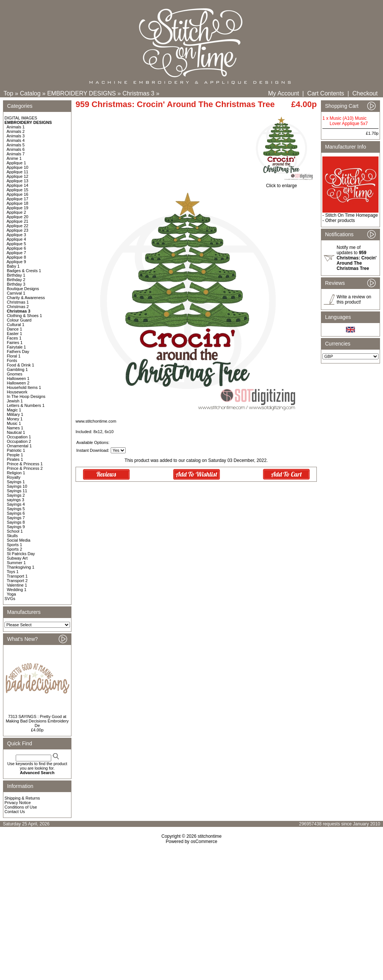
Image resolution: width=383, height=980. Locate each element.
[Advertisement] (191, 909)
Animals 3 (16, 136)
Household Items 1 (24, 387)
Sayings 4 (16, 504)
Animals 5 (16, 145)
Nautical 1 (16, 432)
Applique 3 (16, 235)
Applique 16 (18, 194)
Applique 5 (16, 244)
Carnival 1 (16, 293)
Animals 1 (16, 127)
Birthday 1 (16, 275)
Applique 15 (18, 190)
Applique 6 (16, 248)
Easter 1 (14, 334)
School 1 (15, 531)
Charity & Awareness (26, 298)
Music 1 (14, 423)
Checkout (365, 93)
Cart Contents (326, 93)
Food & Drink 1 (20, 365)
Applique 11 (18, 172)
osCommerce (204, 841)
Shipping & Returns (22, 798)
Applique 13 (18, 181)
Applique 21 (18, 221)
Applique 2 (16, 212)
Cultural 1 (16, 325)
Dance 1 (14, 329)
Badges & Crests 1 (24, 271)
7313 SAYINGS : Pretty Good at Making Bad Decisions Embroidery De (37, 721)
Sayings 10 (17, 486)
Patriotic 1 (16, 450)
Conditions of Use (21, 807)
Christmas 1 (18, 302)
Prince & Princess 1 (25, 464)
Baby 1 (13, 266)
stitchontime (209, 836)
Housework (17, 392)
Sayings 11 (17, 491)
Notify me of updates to (357, 258)
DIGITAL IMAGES (21, 118)
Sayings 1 (16, 482)
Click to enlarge (281, 184)
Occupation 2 (19, 441)
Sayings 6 (16, 513)
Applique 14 (18, 185)
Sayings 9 (16, 527)
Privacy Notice (18, 803)
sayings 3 (15, 500)
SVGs (10, 599)
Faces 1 (14, 338)
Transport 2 (17, 581)
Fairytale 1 (16, 347)
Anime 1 (14, 158)
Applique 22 (18, 226)
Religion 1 (16, 473)
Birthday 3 (16, 284)
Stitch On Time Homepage (351, 215)
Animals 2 (16, 131)
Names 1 (15, 428)
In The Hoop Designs (26, 396)
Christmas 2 (18, 307)
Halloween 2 (18, 383)
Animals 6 (16, 149)
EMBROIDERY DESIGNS (81, 93)
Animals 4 (16, 140)
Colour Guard (19, 320)
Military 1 (15, 414)
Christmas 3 (138, 93)
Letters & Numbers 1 (26, 405)
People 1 (15, 455)
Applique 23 (18, 230)
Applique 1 (16, 163)
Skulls (12, 536)
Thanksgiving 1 (21, 567)
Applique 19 (18, 208)
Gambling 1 (17, 369)
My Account (284, 93)
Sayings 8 (16, 522)
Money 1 (15, 419)
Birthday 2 (16, 280)
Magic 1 (14, 410)
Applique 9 (16, 262)
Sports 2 (14, 549)
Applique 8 (16, 257)
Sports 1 (14, 545)
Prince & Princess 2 (25, 468)
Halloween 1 (18, 378)
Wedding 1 (16, 590)
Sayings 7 (16, 518)
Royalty (14, 477)
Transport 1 (17, 576)
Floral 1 (14, 356)
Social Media (19, 540)
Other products (340, 220)
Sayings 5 (16, 509)
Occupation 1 (19, 437)
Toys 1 (13, 572)
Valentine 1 (17, 585)
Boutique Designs (23, 289)
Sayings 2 (16, 495)
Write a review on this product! (354, 299)
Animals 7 (16, 154)
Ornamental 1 (19, 446)
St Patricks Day (21, 554)
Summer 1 (16, 563)
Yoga (11, 594)
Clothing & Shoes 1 (24, 316)
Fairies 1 (15, 343)
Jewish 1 (15, 401)
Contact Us (15, 812)
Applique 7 (16, 253)
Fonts (12, 360)
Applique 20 (18, 217)
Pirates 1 (15, 459)
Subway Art (17, 558)
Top (9, 93)
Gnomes (15, 374)
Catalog (30, 93)
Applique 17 (18, 199)
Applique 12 (18, 176)
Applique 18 (18, 203)
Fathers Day (18, 351)
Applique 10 (18, 167)
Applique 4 (16, 239)
